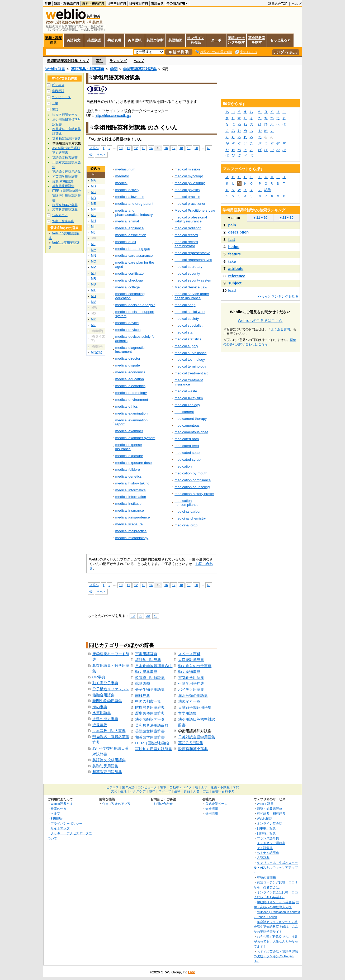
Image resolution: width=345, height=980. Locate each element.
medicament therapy (191, 419)
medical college (128, 287)
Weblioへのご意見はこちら (260, 321)
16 (166, 148)
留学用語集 (187, 713)
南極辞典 (143, 696)
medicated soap (187, 453)
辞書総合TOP (278, 4)
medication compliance (193, 480)
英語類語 (94, 40)
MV (93, 302)
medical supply (186, 346)
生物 (177, 791)
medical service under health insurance (192, 296)
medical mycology (189, 176)
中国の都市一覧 (148, 701)
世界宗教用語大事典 (109, 731)
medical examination (132, 413)
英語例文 (74, 40)
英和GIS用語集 (191, 743)
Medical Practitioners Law (195, 210)
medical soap (185, 305)
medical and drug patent (134, 204)
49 (91, 154)
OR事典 (99, 677)
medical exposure (129, 456)
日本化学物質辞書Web (154, 666)
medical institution (129, 504)
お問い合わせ (163, 804)
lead (232, 291)
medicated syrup (188, 460)
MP (93, 267)
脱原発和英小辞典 (193, 749)
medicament (184, 412)
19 (189, 148)
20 (196, 148)
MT (93, 290)
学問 (114, 69)
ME (93, 204)
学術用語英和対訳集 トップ (68, 61)
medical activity (127, 190)
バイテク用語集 (191, 689)
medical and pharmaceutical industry (134, 213)
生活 (124, 791)
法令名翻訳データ (150, 719)
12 (136, 148)
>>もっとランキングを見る (278, 296)
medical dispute (128, 365)
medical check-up (129, 280)
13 (143, 148)
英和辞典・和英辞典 (88, 69)
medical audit (126, 242)
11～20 (260, 218)
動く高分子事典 (105, 683)
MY (93, 319)
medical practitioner (190, 204)
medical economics (130, 372)
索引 (99, 61)
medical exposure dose (134, 463)
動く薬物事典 (189, 672)
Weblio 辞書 (55, 69)
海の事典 (100, 707)
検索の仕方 (59, 809)
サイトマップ (60, 828)
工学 (55, 103)
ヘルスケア (60, 215)
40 (156, 616)
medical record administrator (186, 244)
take (232, 261)
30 (148, 616)
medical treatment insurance (189, 382)
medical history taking (132, 483)
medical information (131, 497)
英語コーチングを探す (236, 40)
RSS (192, 972)
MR (94, 279)
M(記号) (97, 352)
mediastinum (125, 169)
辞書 (48, 3)
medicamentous (187, 425)
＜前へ (94, 148)
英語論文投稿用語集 (109, 760)
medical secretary (188, 267)
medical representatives (193, 260)
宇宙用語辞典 (146, 654)
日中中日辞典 (117, 3)
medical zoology (187, 405)
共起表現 (114, 40)
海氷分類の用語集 (193, 696)
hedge (234, 247)
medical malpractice (131, 531)
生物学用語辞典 (191, 683)
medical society (187, 319)
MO (94, 261)
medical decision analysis (135, 305)
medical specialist (188, 325)
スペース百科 (189, 654)
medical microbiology (132, 538)
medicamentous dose (191, 432)
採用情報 (212, 813)
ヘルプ (297, 4)
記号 (268, 190)
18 (181, 148)
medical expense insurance (129, 447)
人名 (196, 791)
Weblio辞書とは (62, 804)
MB (93, 186)
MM (94, 250)
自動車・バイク (181, 787)
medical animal (127, 221)
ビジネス (58, 85)
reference (237, 276)
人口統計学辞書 (191, 660)
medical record (186, 235)
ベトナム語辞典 (268, 853)
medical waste (186, 391)
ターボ (216, 40)
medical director (128, 358)
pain (232, 225)
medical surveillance (190, 353)
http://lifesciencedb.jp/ (113, 116)
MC (94, 192)
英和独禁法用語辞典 (152, 725)
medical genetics (129, 476)
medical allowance (130, 197)
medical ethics (127, 406)
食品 (187, 791)
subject (235, 283)
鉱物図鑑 (143, 683)
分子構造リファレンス (111, 689)
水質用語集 (102, 713)
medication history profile (194, 494)
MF (93, 210)
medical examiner (129, 431)
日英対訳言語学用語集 (197, 737)
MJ (93, 232)
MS (93, 284)
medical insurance (130, 510)
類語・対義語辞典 (67, 3)
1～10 (234, 218)
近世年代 (100, 725)
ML (93, 244)
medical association (131, 235)
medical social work (190, 312)
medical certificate (130, 273)
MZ (93, 325)
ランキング (118, 61)
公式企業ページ (216, 804)
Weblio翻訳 (265, 818)
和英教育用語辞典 (107, 772)
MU (94, 296)
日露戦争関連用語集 (195, 707)
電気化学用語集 (191, 678)
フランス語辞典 (268, 838)
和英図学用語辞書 (150, 737)
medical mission (187, 169)
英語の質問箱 (266, 877)
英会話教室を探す (257, 40)
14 (151, 148)
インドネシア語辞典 (271, 843)
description (239, 232)
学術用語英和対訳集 (140, 69)
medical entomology (131, 393)
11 (128, 148)
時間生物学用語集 (107, 701)
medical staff (184, 332)
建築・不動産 (220, 787)
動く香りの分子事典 (195, 666)
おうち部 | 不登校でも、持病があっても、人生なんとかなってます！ (276, 941)
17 (174, 148)
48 (209, 148)
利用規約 (57, 818)
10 (121, 148)
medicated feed (187, 446)
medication (183, 466)
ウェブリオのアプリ (116, 804)
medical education (130, 379)
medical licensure (129, 524)
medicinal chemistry (190, 518)
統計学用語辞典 (148, 660)
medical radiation (188, 228)
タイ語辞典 (265, 848)
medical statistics (188, 339)
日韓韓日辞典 (139, 3)
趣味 (152, 791)
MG (94, 215)
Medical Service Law (191, 287)
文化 (114, 791)
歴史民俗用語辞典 (150, 713)
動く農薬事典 (146, 672)
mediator (122, 176)
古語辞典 (157, 3)
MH (94, 221)
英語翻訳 (175, 40)
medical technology (190, 360)
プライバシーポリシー (67, 823)
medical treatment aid (192, 373)
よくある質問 (280, 329)
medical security (187, 273)
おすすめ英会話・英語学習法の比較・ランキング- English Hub (276, 956)
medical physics (187, 190)
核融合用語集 (103, 695)
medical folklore (128, 470)
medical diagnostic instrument (130, 350)
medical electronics (130, 386)
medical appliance (130, 228)
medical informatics (131, 490)
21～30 (286, 218)
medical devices (128, 330)
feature (235, 254)
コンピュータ (61, 97)
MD (94, 198)
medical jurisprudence (133, 517)
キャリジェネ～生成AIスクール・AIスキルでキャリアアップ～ (276, 868)
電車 (163, 787)
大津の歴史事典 (105, 719)
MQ (94, 273)
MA (93, 180)
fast (232, 240)
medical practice (187, 197)
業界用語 (58, 91)
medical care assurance (134, 256)
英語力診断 (155, 40)
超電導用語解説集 (150, 678)
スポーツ (165, 791)
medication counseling (192, 487)
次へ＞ (101, 154)
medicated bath (187, 439)
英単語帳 (135, 40)
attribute (236, 269)
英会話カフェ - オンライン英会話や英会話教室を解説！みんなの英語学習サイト (276, 927)
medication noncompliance (186, 503)
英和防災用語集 (105, 766)
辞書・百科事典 (63, 221)
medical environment (132, 400)
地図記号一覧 (189, 701)
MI (93, 227)
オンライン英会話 (196, 40)
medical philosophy (190, 183)
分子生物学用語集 (150, 689)
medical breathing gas (133, 249)
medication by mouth (191, 473)
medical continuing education (130, 296)
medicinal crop (186, 525)
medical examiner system (135, 438)
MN (94, 256)
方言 (206, 791)
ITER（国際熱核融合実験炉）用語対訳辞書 (67, 196)
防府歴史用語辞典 (150, 707)
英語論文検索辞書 (150, 731)
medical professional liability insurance (191, 219)
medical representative (192, 253)
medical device (127, 323)
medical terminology (190, 366)
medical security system (193, 280)
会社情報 (212, 809)
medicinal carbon (188, 512)
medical (121, 183)
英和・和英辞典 (93, 3)
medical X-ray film (189, 398)
